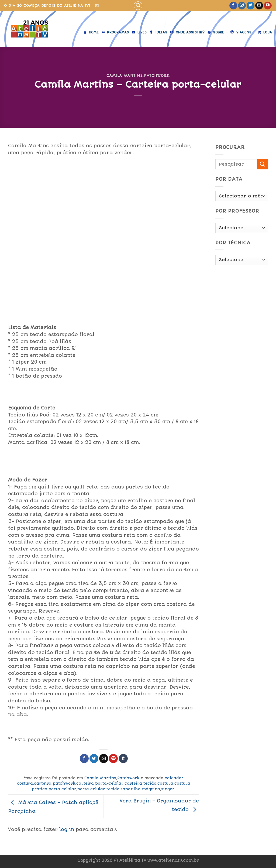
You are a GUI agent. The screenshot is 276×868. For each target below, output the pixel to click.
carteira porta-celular (100, 783)
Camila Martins (125, 76)
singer (168, 789)
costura (165, 783)
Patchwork (157, 76)
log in (67, 829)
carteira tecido (140, 783)
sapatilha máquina (140, 789)
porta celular (62, 789)
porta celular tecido (98, 789)
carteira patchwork (55, 783)
